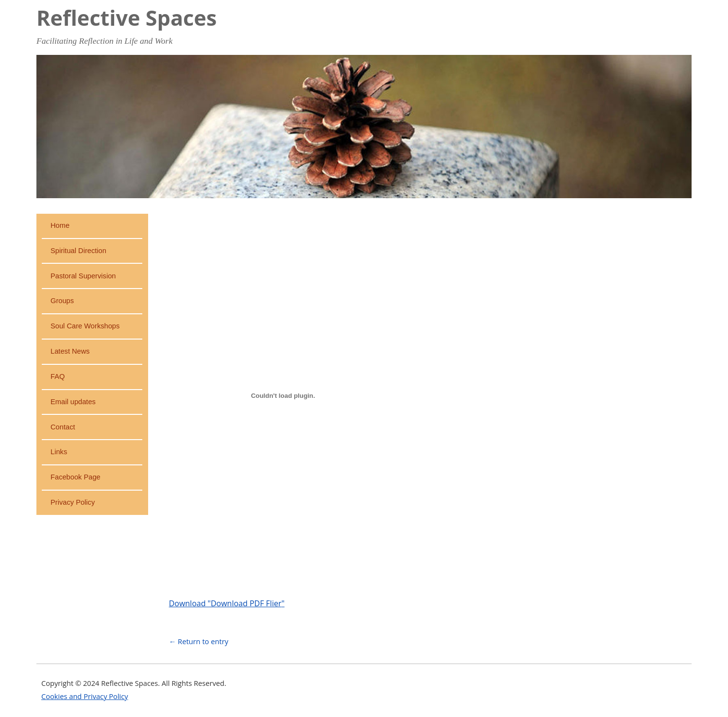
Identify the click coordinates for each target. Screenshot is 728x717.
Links (59, 452)
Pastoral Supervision (83, 276)
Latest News (70, 351)
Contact (63, 427)
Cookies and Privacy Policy (85, 696)
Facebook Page (76, 477)
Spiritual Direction (78, 251)
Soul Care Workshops (85, 326)
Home (60, 225)
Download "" (227, 603)
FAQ (58, 376)
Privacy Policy (73, 502)
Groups (62, 301)
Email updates (73, 402)
